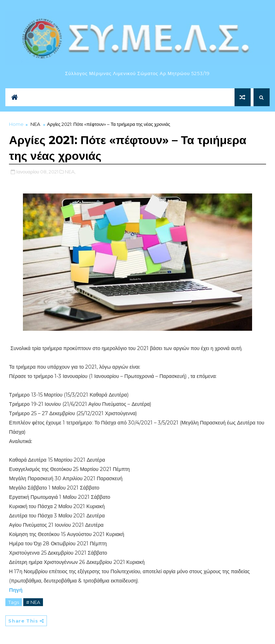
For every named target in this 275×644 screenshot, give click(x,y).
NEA (35, 124)
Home (16, 124)
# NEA (33, 602)
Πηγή (16, 590)
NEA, (70, 172)
